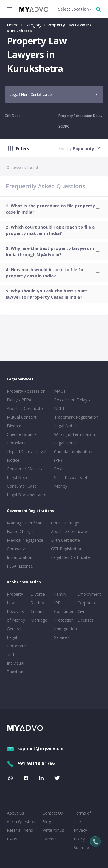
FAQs (12, 839)
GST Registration (67, 549)
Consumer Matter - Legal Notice (25, 473)
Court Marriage (65, 523)
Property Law (15, 598)
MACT (60, 391)
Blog (47, 822)
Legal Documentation (27, 495)
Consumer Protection (64, 616)
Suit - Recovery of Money (71, 482)
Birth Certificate (66, 540)
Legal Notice (66, 426)
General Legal (14, 633)
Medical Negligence (25, 540)
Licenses (86, 620)
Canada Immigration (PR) (73, 456)
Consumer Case (22, 486)
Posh (59, 469)
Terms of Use (82, 817)
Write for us (53, 830)
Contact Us (53, 813)
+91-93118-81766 (31, 763)
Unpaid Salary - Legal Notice (26, 456)
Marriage (39, 620)
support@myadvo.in (35, 748)
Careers (50, 839)
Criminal (38, 611)
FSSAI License (20, 566)
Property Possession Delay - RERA (26, 395)
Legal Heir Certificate (70, 557)
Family (60, 594)
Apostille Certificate (25, 408)
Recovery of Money (16, 616)
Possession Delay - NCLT (72, 404)
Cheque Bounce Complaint (22, 439)
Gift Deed (13, 116)
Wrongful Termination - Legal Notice (76, 439)
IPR (57, 603)
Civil (81, 611)
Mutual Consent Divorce (22, 421)
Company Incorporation (20, 553)
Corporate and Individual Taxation (16, 659)
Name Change (20, 531)
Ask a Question (21, 822)
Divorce (38, 594)
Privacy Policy (80, 835)
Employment (88, 594)
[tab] (54, 209)
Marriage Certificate (25, 523)
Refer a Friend (20, 830)
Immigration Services (65, 633)
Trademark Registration (76, 417)
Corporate (87, 603)
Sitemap (81, 847)
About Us (16, 813)
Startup (37, 603)
